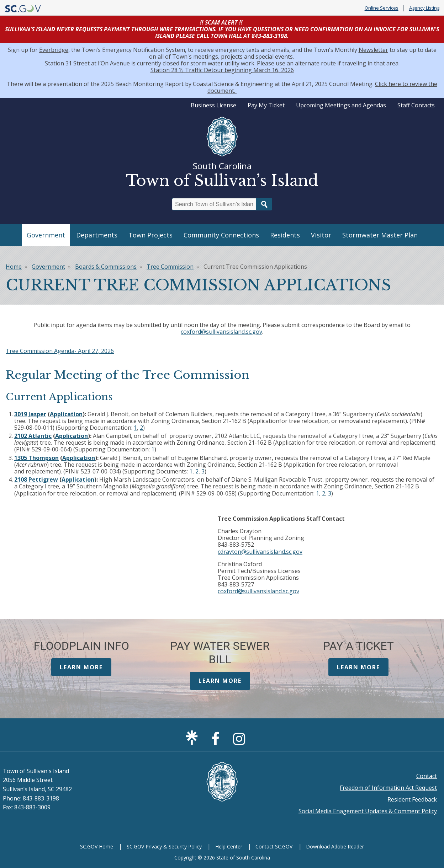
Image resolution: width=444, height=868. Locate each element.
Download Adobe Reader (335, 846)
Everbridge (54, 50)
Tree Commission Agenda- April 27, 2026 (60, 351)
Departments (97, 235)
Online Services (382, 8)
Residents (285, 235)
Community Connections (221, 235)
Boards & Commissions (106, 267)
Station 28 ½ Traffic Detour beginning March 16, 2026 (222, 70)
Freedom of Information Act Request (388, 788)
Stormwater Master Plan (380, 235)
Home (14, 267)
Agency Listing (424, 8)
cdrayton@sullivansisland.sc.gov (260, 552)
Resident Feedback (412, 799)
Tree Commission (170, 267)
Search (264, 204)
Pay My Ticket (266, 105)
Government (46, 235)
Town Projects (150, 235)
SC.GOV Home (97, 846)
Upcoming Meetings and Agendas (341, 105)
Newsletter (373, 50)
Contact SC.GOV (274, 846)
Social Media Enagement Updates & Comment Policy (368, 811)
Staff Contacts (416, 105)
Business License (213, 105)
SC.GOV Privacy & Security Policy (164, 846)
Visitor (321, 235)
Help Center (229, 846)
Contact (427, 776)
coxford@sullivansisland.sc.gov (221, 332)
